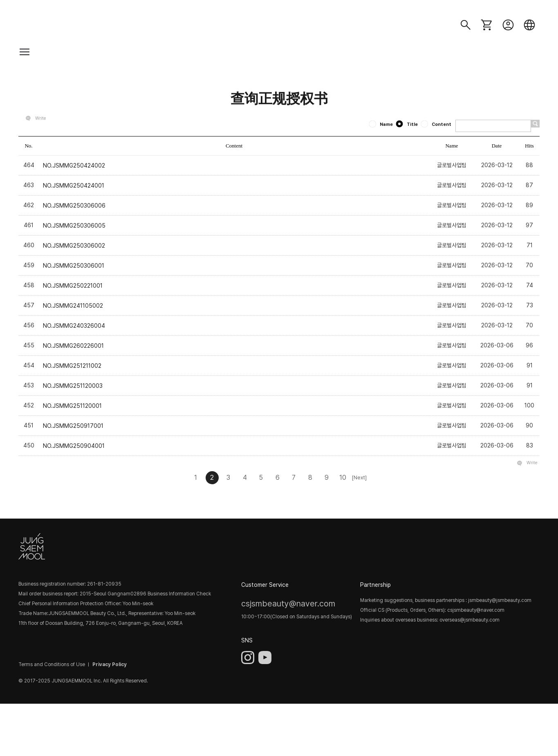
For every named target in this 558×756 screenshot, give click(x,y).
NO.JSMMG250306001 (74, 265)
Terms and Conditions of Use (52, 664)
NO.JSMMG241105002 (73, 306)
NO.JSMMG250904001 (74, 446)
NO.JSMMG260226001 (73, 346)
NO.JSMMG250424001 (74, 185)
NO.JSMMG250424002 (74, 165)
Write (41, 118)
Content (437, 124)
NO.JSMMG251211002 (72, 366)
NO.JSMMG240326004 (74, 326)
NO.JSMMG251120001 (72, 406)
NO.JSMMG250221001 (73, 285)
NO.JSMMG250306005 (74, 225)
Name (381, 124)
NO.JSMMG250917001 (73, 426)
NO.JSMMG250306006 (74, 205)
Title (407, 124)
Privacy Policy (110, 664)
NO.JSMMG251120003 (73, 386)
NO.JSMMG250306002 (74, 245)
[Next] (359, 478)
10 (343, 478)
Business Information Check (179, 594)
